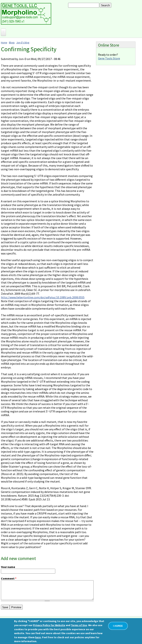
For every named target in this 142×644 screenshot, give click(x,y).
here (38, 637)
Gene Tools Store (109, 58)
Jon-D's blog (23, 42)
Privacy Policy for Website (49, 625)
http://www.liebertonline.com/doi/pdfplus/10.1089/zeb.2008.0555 (43, 297)
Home (4, 42)
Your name (8, 567)
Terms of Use (79, 625)
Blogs (12, 42)
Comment (9, 578)
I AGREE (118, 626)
